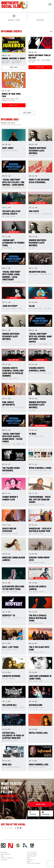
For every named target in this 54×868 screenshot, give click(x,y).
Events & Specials (7, 858)
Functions (4, 860)
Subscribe (40, 804)
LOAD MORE (27, 113)
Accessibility (32, 856)
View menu (40, 20)
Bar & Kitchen (6, 854)
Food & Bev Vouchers (34, 863)
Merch (29, 861)
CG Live (32, 846)
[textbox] (11, 123)
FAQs (28, 858)
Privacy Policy (32, 854)
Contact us (31, 860)
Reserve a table (14, 20)
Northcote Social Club (14, 5)
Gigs (2, 856)
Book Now (4, 852)
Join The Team (32, 852)
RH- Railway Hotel (25, 845)
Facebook (33, 813)
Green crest (18, 845)
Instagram (46, 813)
